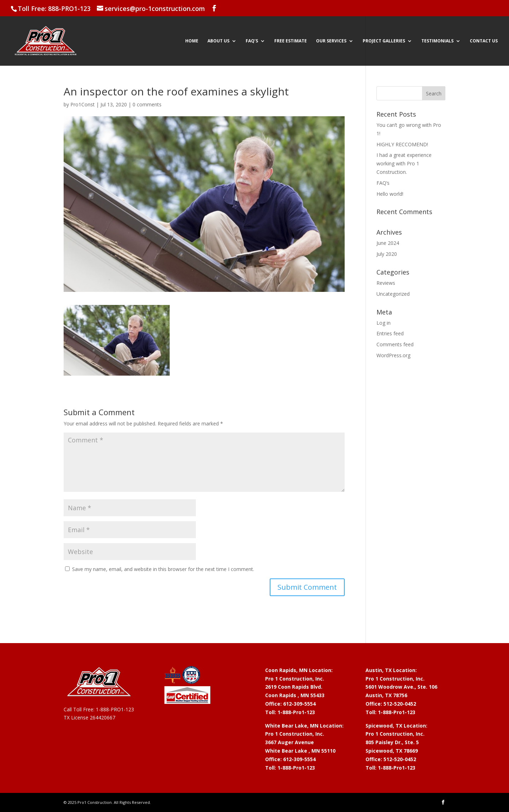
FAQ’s (252, 41)
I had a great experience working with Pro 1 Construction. (404, 163)
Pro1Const (83, 104)
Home (192, 41)
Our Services (331, 41)
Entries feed (390, 333)
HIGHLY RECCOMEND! (402, 144)
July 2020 (387, 254)
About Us (218, 41)
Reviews (386, 283)
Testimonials (437, 41)
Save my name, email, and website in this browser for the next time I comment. (163, 569)
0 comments (147, 104)
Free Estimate (291, 41)
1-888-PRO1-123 (115, 709)
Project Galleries (384, 41)
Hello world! (390, 194)
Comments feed (395, 344)
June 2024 (388, 243)
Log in (384, 323)
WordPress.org (393, 355)
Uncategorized (393, 294)
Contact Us (484, 41)
